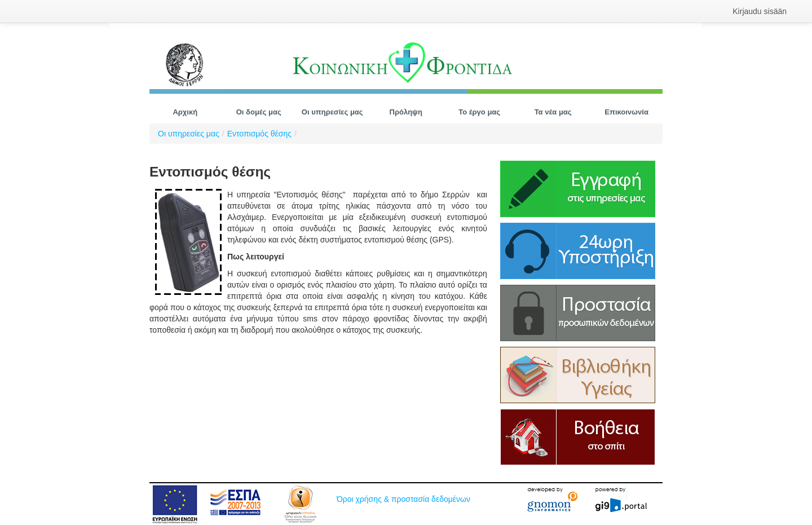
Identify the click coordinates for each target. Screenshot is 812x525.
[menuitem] (760, 11)
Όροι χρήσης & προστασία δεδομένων (403, 499)
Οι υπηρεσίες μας (189, 134)
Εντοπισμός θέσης (259, 134)
